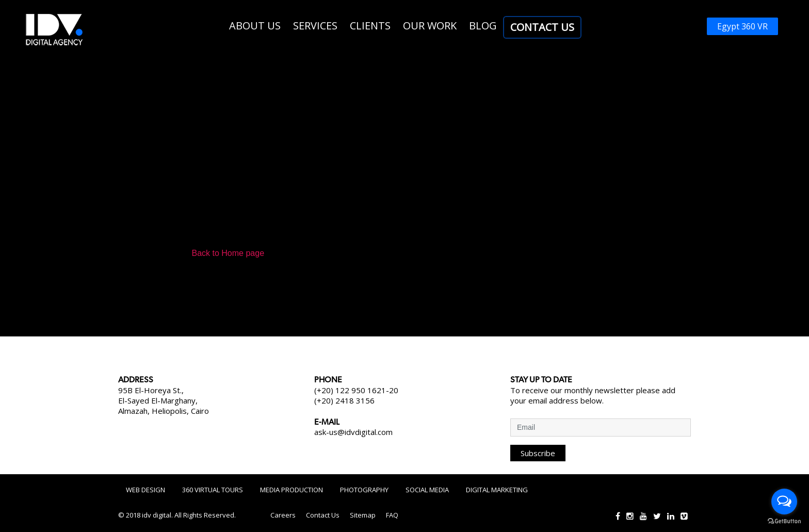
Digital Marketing (497, 490)
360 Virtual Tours (213, 490)
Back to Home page (228, 253)
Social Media (427, 490)
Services (315, 26)
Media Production (292, 490)
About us (255, 26)
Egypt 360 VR (742, 26)
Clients (370, 26)
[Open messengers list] (784, 502)
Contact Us (542, 27)
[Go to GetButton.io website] (784, 521)
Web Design (145, 490)
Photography (364, 490)
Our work (430, 26)
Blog (483, 26)
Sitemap (363, 515)
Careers (283, 515)
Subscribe (538, 453)
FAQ (392, 515)
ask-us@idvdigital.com (353, 432)
